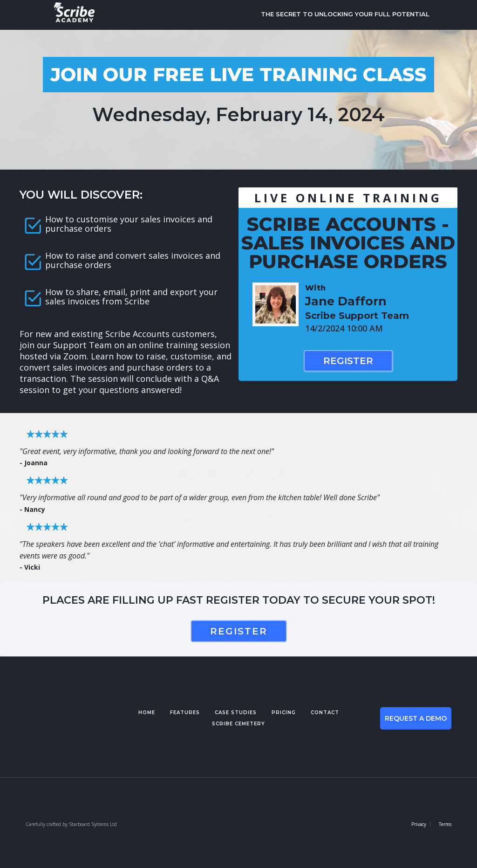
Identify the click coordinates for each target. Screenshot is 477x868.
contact (325, 713)
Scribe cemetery (238, 724)
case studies (236, 713)
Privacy (419, 824)
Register (348, 361)
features (185, 713)
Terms (445, 824)
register (239, 631)
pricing (284, 713)
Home (147, 713)
